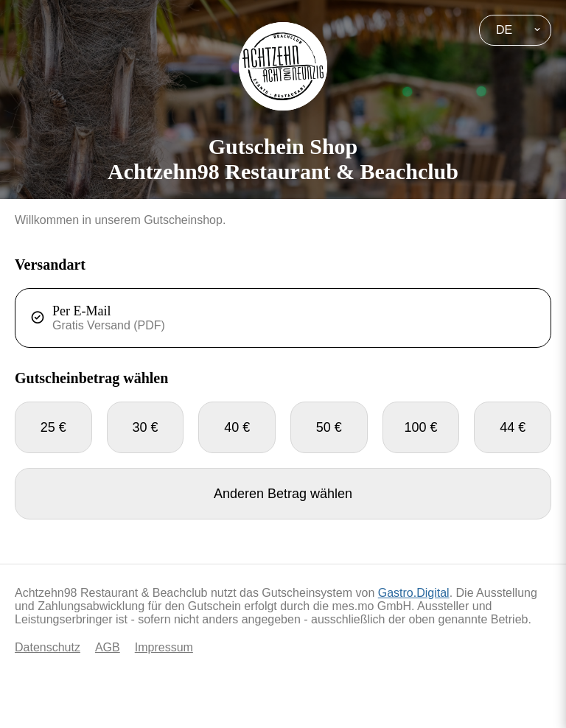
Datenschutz (48, 647)
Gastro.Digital (414, 593)
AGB (108, 647)
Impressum (164, 647)
